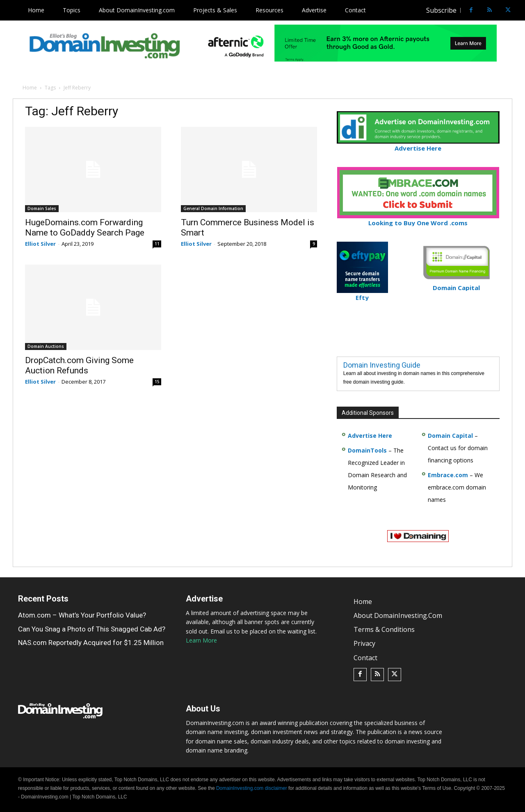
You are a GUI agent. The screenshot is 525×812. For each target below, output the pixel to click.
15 (157, 382)
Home (30, 88)
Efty (362, 294)
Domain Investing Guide (382, 365)
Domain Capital (450, 436)
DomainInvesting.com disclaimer (252, 788)
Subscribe (441, 10)
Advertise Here (418, 145)
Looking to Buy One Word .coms (418, 219)
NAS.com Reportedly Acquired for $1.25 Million (91, 643)
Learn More (201, 640)
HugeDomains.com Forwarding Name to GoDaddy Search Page (85, 228)
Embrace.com (448, 475)
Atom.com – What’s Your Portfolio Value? (82, 615)
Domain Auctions (46, 346)
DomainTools (367, 450)
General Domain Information (213, 208)
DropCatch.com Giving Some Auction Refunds (79, 365)
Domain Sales (42, 208)
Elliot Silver (40, 244)
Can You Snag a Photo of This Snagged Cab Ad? (92, 629)
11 (157, 244)
